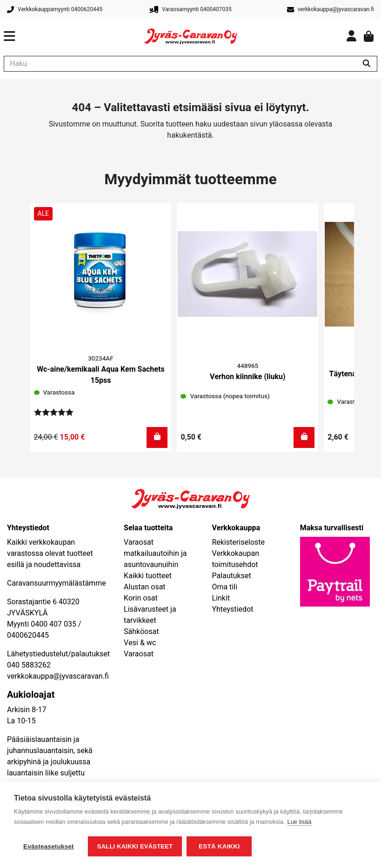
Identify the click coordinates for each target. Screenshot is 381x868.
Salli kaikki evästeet (135, 846)
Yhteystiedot (232, 609)
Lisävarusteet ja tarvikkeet (150, 615)
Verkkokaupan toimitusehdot (235, 559)
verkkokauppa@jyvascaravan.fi (58, 676)
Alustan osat (145, 587)
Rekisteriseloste (238, 542)
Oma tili (224, 587)
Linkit (221, 598)
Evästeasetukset (49, 846)
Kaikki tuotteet (148, 576)
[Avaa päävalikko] (74, 36)
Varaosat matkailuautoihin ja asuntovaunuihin (155, 554)
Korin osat (141, 598)
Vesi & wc (140, 643)
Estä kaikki (219, 846)
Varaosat (139, 654)
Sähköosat (141, 632)
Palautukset (231, 576)
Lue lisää (299, 822)
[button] (157, 437)
